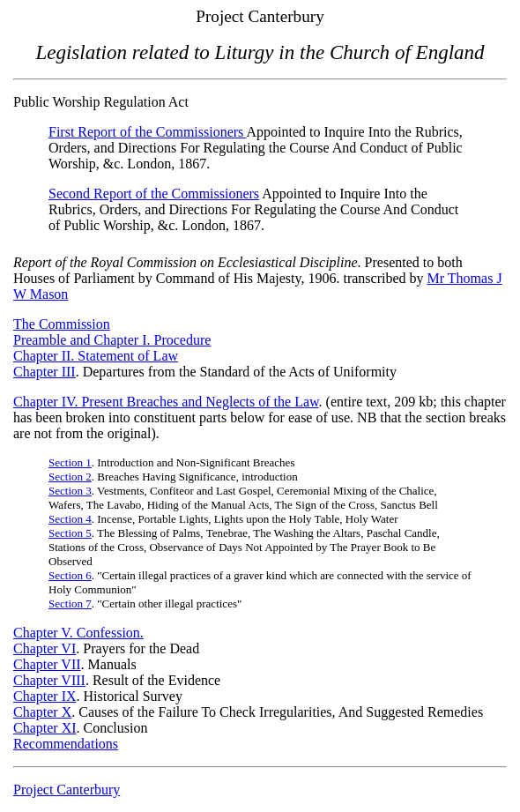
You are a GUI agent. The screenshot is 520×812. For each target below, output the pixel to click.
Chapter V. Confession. (78, 633)
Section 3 (70, 491)
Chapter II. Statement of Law (96, 356)
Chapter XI (45, 728)
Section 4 (70, 519)
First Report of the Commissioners (147, 132)
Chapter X (42, 712)
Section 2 (70, 477)
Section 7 (70, 603)
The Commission (62, 324)
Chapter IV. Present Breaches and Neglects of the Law (166, 402)
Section (70, 575)
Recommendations (66, 744)
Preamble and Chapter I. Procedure (112, 340)
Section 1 (70, 462)
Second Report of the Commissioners (154, 194)
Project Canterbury (67, 790)
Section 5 (70, 533)
